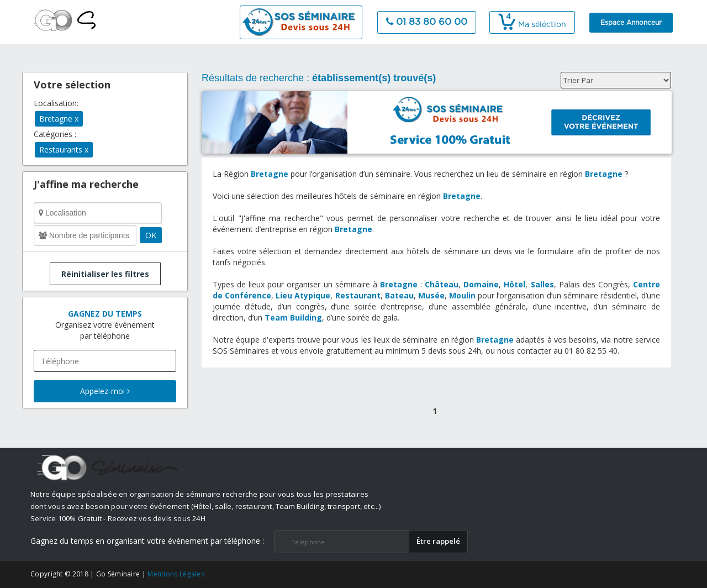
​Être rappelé (438, 541)
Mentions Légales (176, 574)
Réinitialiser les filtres (105, 274)
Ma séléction (532, 25)
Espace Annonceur (631, 23)
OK (151, 235)
